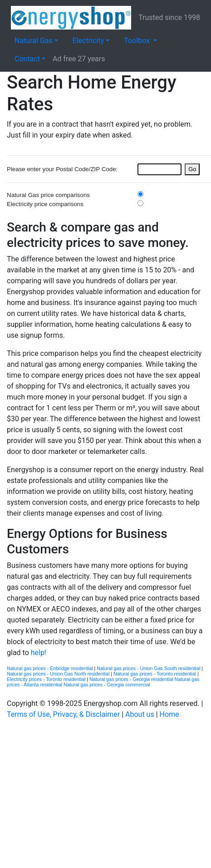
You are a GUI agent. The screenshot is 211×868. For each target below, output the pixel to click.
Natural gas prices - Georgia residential (132, 679)
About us (140, 714)
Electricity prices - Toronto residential (47, 679)
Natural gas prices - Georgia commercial (107, 685)
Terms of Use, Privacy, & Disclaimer (63, 714)
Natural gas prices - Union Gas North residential (59, 674)
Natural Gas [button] (34, 41)
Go (192, 169)
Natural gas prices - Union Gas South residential (149, 668)
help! (39, 653)
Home (169, 714)
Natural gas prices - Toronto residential (155, 674)
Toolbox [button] (138, 41)
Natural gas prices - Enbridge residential (51, 668)
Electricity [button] (88, 41)
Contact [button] (27, 59)
